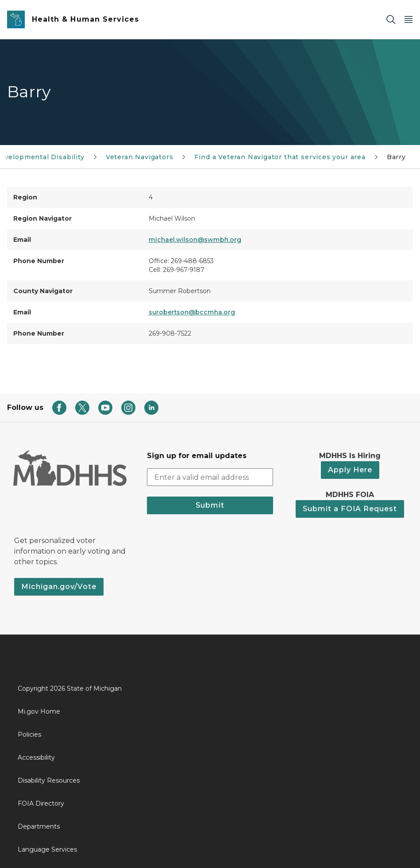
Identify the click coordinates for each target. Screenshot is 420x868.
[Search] (391, 20)
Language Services (47, 849)
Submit (210, 505)
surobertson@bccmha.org (192, 312)
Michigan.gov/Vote (59, 587)
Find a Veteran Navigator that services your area (280, 157)
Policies (29, 734)
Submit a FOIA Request (350, 509)
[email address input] (210, 477)
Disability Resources (49, 780)
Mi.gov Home (39, 711)
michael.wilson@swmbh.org (195, 240)
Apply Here (350, 470)
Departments (39, 826)
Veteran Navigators (140, 157)
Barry (396, 157)
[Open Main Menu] (408, 20)
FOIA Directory (41, 803)
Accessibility (36, 757)
